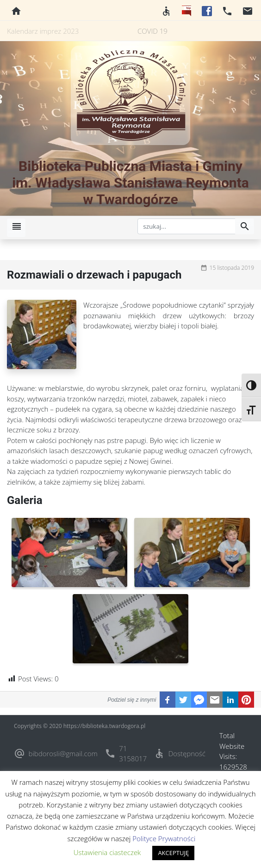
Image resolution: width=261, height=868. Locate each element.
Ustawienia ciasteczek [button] (107, 852)
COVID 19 (152, 31)
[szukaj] (186, 226)
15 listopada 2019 (232, 268)
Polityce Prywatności (164, 838)
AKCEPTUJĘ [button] (173, 853)
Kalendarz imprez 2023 (43, 31)
